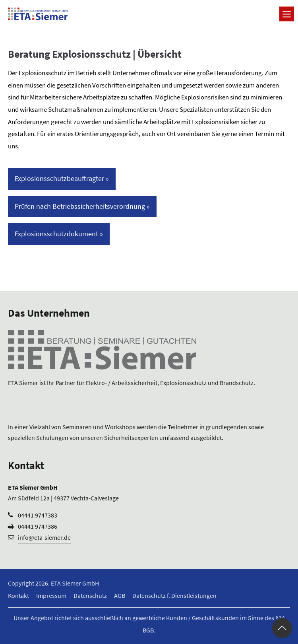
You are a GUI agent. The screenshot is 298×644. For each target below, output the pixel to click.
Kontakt (18, 595)
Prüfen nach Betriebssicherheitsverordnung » (82, 206)
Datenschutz (90, 595)
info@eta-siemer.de (44, 537)
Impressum (51, 595)
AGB (120, 595)
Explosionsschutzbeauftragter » (62, 178)
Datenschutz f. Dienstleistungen (174, 595)
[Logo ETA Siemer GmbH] (38, 14)
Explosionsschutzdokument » (59, 234)
